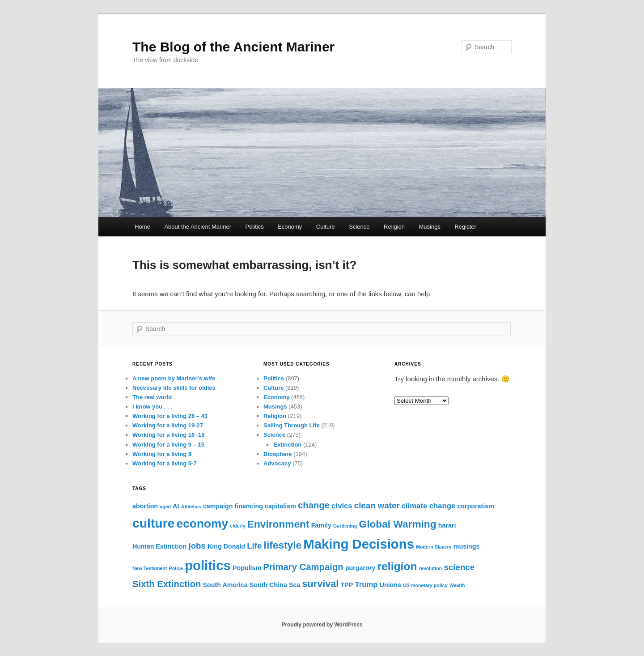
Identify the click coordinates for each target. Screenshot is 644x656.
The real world (152, 397)
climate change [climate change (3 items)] (428, 506)
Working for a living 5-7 (165, 463)
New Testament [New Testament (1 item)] (150, 568)
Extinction (287, 445)
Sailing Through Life (292, 425)
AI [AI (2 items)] (176, 506)
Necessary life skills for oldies (174, 388)
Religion (394, 227)
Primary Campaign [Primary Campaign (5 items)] (303, 567)
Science (359, 227)
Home (142, 227)
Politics (254, 227)
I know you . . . (152, 407)
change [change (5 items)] (314, 505)
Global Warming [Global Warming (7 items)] (397, 524)
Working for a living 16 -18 (169, 435)
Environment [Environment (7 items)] (278, 524)
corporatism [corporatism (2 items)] (475, 506)
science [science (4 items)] (460, 567)
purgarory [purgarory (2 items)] (360, 568)
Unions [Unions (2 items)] (390, 585)
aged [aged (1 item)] (165, 507)
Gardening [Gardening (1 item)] (345, 526)
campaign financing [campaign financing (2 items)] (233, 506)
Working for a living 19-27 (168, 425)
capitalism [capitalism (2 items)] (280, 506)
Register (465, 227)
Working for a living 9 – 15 (168, 445)
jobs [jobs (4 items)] (197, 546)
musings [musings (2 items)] (467, 546)
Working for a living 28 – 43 (170, 416)
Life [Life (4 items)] (254, 546)
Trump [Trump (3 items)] (366, 585)
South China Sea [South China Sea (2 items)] (275, 585)
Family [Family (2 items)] (321, 525)
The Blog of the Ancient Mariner (233, 47)
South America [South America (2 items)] (225, 585)
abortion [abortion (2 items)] (145, 506)
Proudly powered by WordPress (322, 625)
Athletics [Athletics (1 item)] (191, 507)
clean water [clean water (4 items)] (377, 505)
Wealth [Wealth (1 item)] (457, 585)
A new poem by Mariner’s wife (174, 378)
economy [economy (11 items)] (203, 524)
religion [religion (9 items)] (397, 566)
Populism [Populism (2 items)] (247, 568)
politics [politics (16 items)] (208, 565)
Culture (326, 227)
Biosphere (278, 454)
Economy (290, 227)
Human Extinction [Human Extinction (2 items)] (159, 546)
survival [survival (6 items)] (320, 584)
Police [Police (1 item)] (176, 568)
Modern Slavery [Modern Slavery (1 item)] (434, 547)
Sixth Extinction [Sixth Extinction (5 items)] (167, 584)
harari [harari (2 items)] (447, 525)
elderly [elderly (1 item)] (237, 526)
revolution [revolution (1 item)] (431, 568)
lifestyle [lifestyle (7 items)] (283, 545)
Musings (430, 227)
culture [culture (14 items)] (153, 523)
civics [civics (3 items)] (342, 506)
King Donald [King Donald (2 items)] (226, 546)
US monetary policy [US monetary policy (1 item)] (425, 585)
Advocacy (277, 463)
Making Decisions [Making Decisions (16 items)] (359, 544)
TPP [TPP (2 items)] (347, 585)
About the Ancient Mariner (198, 227)
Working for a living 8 (162, 454)
